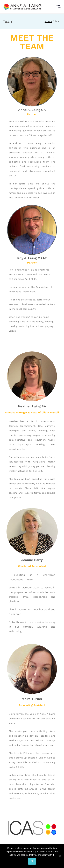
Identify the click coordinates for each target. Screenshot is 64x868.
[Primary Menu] (59, 7)
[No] (60, 856)
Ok (32, 861)
